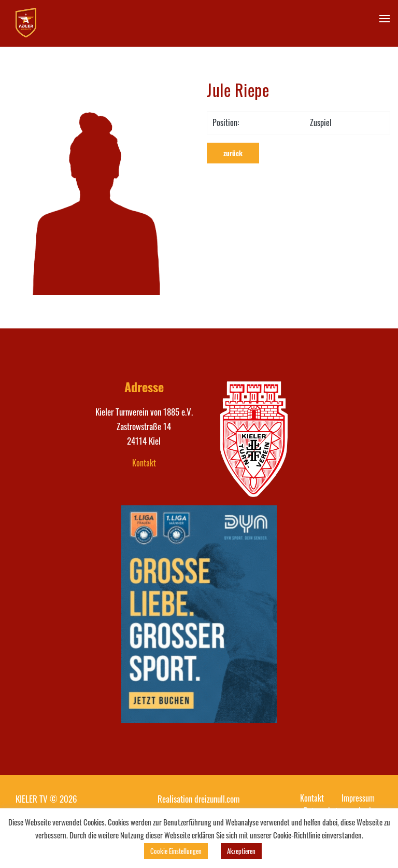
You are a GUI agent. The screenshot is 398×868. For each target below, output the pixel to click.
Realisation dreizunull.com (199, 799)
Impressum (358, 798)
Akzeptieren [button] (241, 851)
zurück (233, 153)
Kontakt (144, 463)
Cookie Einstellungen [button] (176, 851)
